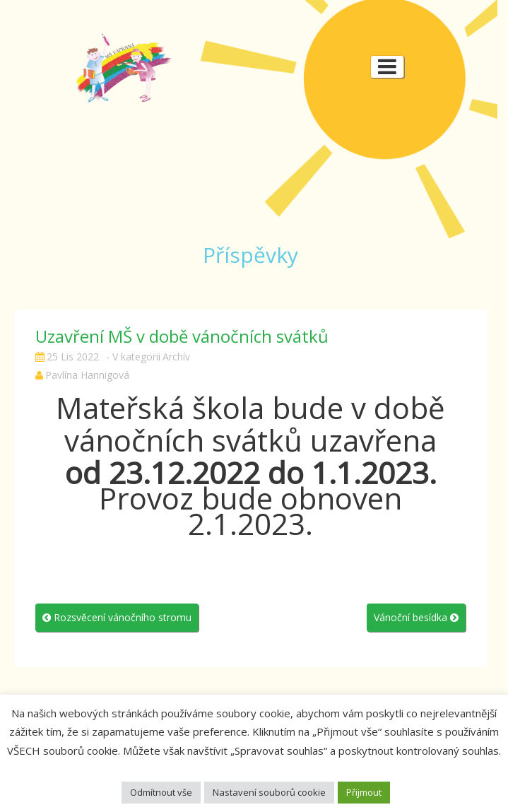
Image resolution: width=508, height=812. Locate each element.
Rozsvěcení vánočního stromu (117, 617)
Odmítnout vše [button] (161, 792)
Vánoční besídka (416, 617)
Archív (176, 357)
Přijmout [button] (364, 792)
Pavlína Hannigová (87, 375)
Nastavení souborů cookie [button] (269, 792)
